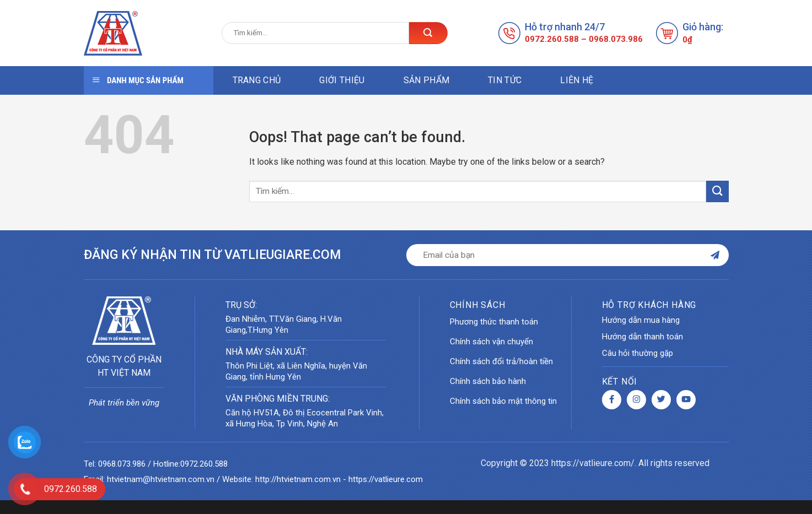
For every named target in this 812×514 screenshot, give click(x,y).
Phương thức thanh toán (494, 322)
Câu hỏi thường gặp (638, 353)
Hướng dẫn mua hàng (641, 320)
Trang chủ (257, 80)
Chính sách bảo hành (488, 381)
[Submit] (717, 191)
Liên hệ (577, 80)
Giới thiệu (342, 80)
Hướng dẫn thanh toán (642, 337)
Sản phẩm (427, 80)
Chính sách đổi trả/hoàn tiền (501, 361)
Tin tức (505, 80)
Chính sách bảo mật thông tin (503, 401)
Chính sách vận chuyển (491, 342)
